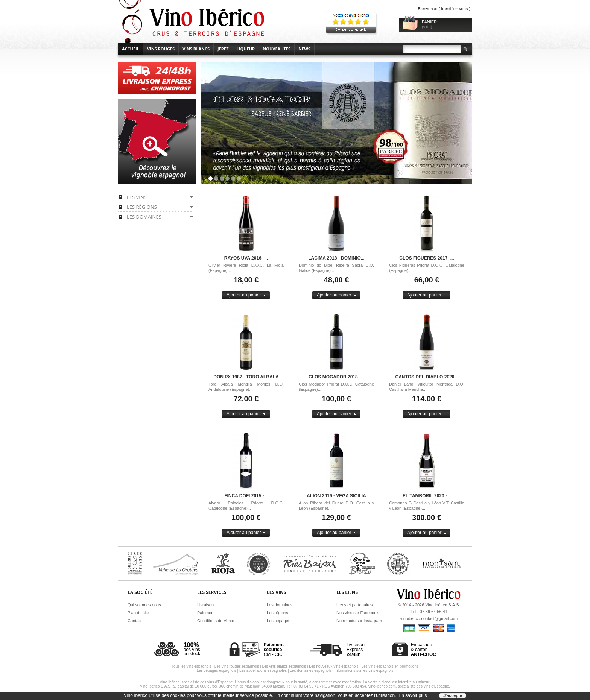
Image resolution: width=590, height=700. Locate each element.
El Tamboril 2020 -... (427, 496)
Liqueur (246, 49)
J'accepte (453, 695)
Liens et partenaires (355, 605)
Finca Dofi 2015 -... (246, 496)
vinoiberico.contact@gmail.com (429, 618)
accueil (131, 49)
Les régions (278, 613)
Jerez (223, 49)
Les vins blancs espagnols (284, 666)
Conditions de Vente (216, 621)
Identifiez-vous (454, 9)
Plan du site (138, 613)
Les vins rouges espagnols (237, 666)
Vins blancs (196, 49)
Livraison (205, 605)
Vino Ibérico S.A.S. (442, 605)
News (304, 49)
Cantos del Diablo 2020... (427, 377)
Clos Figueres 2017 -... (427, 258)
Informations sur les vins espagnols (364, 670)
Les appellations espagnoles (263, 670)
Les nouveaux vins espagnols (334, 666)
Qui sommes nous (144, 605)
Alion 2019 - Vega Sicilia (336, 496)
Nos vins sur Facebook (357, 613)
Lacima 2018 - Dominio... (336, 258)
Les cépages (278, 621)
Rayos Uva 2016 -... (246, 258)
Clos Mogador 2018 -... (336, 377)
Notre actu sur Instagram (359, 621)
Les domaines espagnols (311, 670)
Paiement (206, 613)
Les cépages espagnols (217, 670)
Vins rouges (161, 49)
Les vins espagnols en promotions (390, 666)
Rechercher (465, 49)
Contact (135, 621)
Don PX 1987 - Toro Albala (246, 377)
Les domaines (280, 605)
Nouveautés (277, 49)
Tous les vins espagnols (192, 666)
